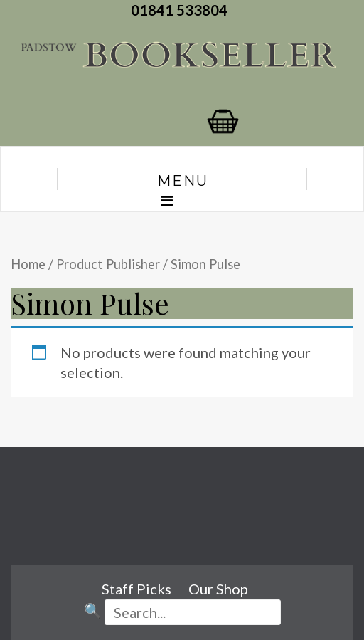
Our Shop (218, 589)
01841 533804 (182, 10)
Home (28, 264)
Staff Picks (136, 589)
